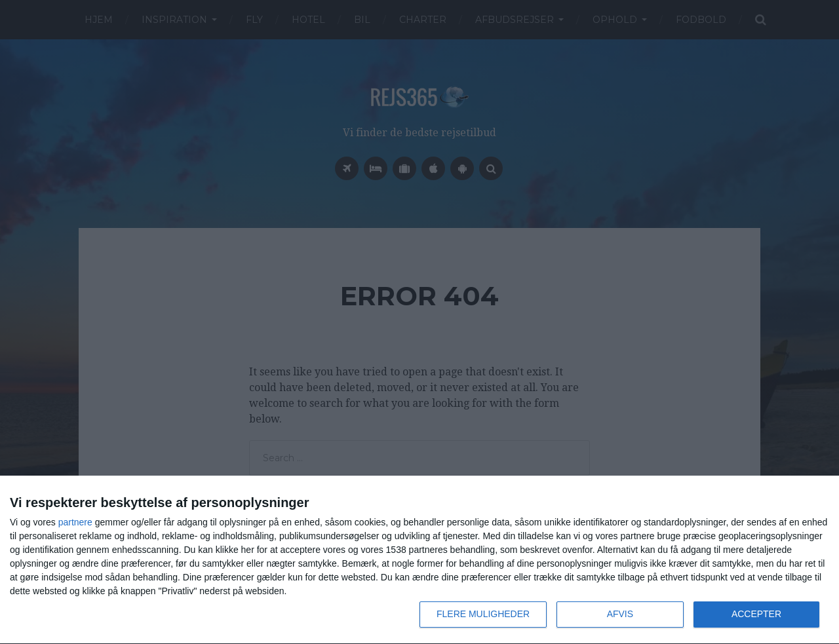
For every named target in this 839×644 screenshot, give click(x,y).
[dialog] (419, 560)
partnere (75, 522)
